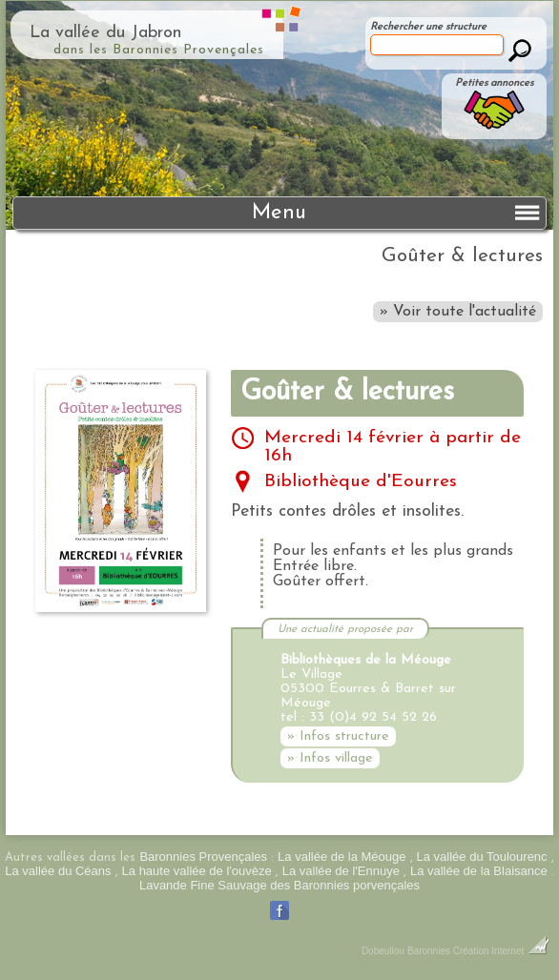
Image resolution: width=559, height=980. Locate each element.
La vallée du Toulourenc (482, 857)
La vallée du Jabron (105, 33)
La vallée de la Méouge (342, 857)
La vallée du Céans (58, 871)
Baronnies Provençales (203, 857)
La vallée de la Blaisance (479, 871)
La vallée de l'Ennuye (341, 871)
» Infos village (330, 758)
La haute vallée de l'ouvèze (197, 871)
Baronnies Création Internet (478, 951)
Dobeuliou (383, 951)
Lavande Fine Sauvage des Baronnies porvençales (279, 885)
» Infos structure (338, 736)
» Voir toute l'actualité (458, 312)
